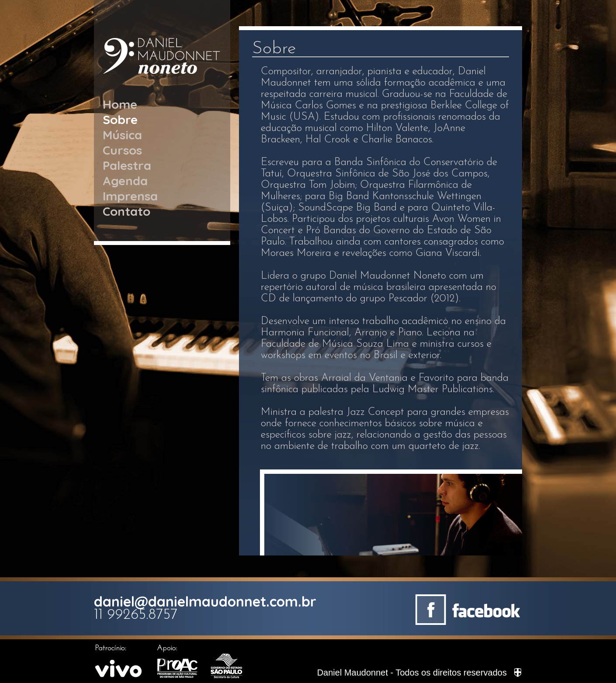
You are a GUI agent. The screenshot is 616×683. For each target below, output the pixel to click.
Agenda (125, 181)
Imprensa (130, 196)
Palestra (127, 165)
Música (122, 135)
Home (120, 104)
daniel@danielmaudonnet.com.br (205, 601)
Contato (126, 211)
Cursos (122, 150)
